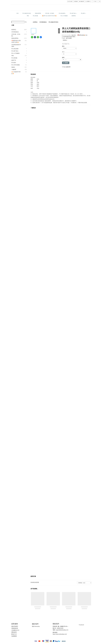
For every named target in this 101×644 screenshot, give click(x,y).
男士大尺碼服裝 (64, 16)
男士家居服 (35, 16)
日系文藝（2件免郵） (50, 13)
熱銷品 (13, 67)
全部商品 (35, 22)
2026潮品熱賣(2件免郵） (16, 45)
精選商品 (14, 30)
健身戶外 (14, 60)
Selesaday (36, 626)
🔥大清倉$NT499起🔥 (16, 73)
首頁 (18, 13)
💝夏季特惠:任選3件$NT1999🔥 (16, 41)
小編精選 (14, 69)
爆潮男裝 (74, 16)
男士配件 (83, 13)
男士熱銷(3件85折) (27, 13)
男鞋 (28, 16)
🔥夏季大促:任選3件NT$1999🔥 (49, 16)
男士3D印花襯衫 (16, 65)
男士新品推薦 (62, 13)
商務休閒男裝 (38, 13)
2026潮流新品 (15, 32)
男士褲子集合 (73, 13)
